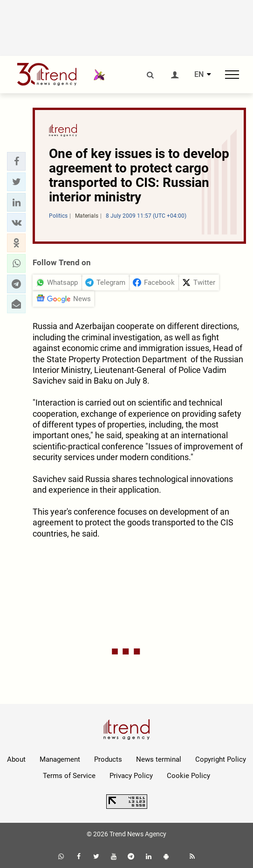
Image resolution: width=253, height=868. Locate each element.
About (16, 759)
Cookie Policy (188, 776)
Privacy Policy (131, 776)
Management (60, 759)
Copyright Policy (221, 759)
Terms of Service (69, 776)
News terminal (159, 759)
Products (108, 759)
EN (199, 75)
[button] (16, 161)
